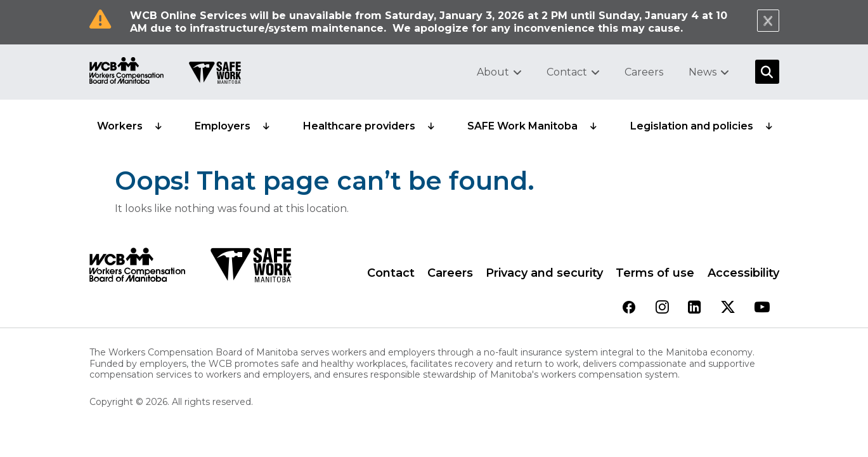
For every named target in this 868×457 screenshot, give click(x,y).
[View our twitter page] (728, 308)
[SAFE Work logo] (251, 268)
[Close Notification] (768, 21)
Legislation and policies (692, 126)
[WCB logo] (137, 268)
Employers (223, 126)
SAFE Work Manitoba (522, 126)
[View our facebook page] (629, 308)
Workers (120, 126)
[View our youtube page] (762, 308)
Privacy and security (544, 273)
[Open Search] (767, 72)
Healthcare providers (359, 126)
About (493, 72)
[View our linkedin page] (695, 308)
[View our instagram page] (662, 308)
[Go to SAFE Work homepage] (215, 74)
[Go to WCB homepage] (126, 72)
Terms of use (655, 273)
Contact (567, 72)
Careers (644, 72)
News (703, 72)
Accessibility (743, 273)
